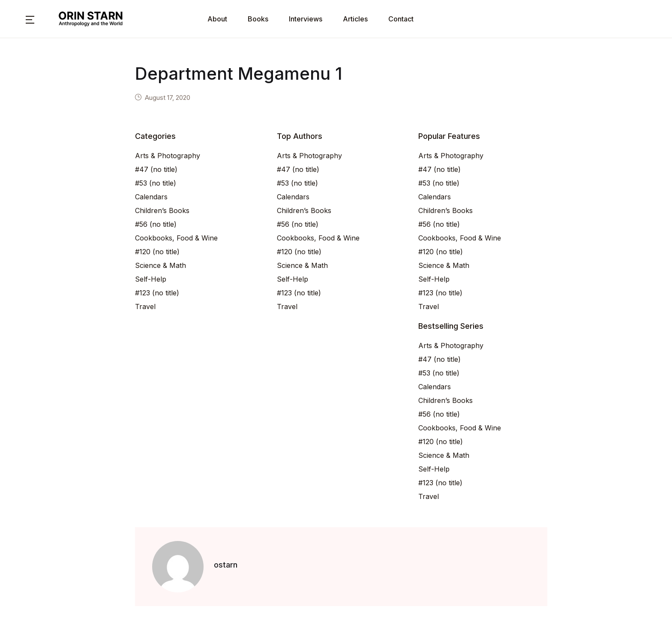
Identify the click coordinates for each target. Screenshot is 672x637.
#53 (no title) (156, 183)
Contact (401, 19)
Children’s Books (162, 210)
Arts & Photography (168, 156)
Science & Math (160, 265)
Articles (355, 19)
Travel (145, 306)
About (217, 19)
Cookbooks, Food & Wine (176, 238)
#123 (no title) (157, 293)
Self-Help (151, 279)
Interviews (306, 19)
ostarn (226, 565)
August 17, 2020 (168, 98)
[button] (30, 19)
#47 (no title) (156, 169)
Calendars (151, 197)
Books (258, 19)
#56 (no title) (156, 224)
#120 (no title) (157, 252)
